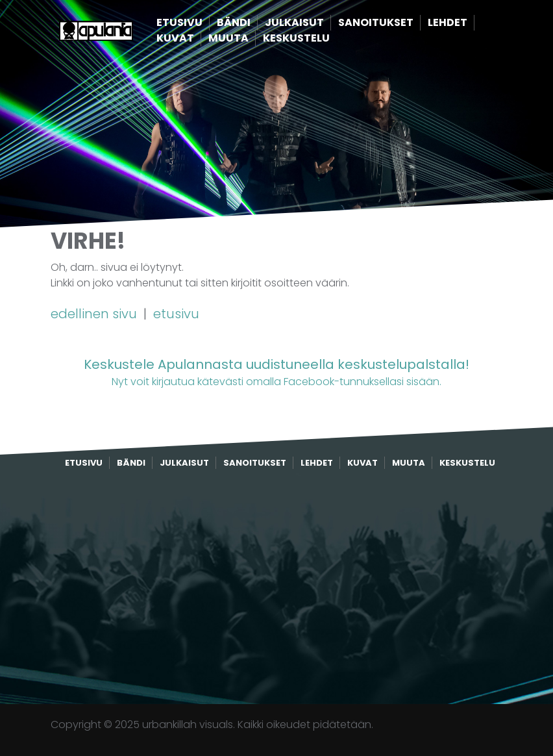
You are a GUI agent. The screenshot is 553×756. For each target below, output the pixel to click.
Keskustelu (318, 39)
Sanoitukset (398, 23)
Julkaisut (316, 23)
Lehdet (470, 23)
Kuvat (197, 39)
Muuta (251, 39)
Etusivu (202, 23)
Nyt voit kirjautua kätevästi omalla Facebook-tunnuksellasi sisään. (276, 372)
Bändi (256, 23)
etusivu (176, 314)
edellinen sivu (95, 314)
